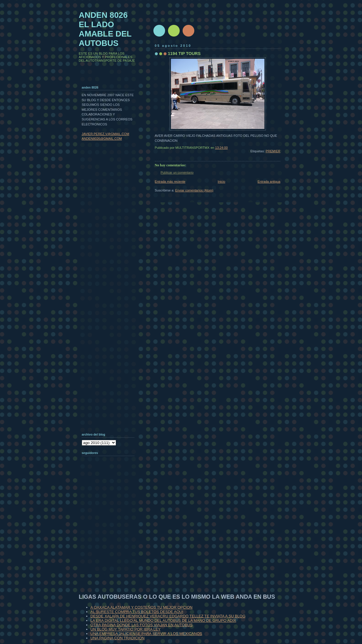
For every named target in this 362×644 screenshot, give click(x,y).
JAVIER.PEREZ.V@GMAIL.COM (106, 134)
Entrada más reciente (170, 182)
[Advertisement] (111, 536)
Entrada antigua (269, 182)
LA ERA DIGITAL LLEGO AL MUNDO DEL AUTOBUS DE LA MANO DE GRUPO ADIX (163, 620)
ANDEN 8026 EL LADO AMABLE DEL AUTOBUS (105, 29)
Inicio (221, 182)
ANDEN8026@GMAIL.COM (102, 139)
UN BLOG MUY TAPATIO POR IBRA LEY (126, 629)
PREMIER (273, 151)
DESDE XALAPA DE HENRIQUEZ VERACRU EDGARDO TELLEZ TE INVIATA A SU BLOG (168, 616)
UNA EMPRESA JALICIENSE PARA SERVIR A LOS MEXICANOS (146, 634)
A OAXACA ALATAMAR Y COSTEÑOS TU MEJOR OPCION (142, 607)
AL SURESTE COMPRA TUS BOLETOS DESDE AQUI (137, 612)
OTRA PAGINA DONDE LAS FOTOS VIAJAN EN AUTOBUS (142, 625)
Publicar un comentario (177, 172)
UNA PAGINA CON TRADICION (118, 638)
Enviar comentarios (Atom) (194, 190)
